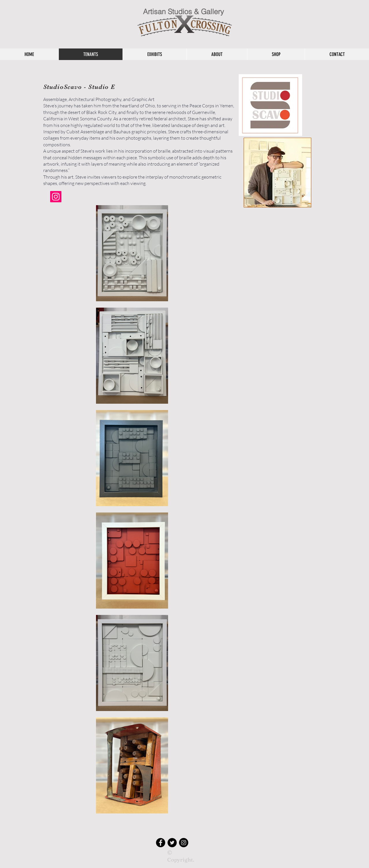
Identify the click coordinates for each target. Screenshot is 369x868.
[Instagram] (56, 197)
